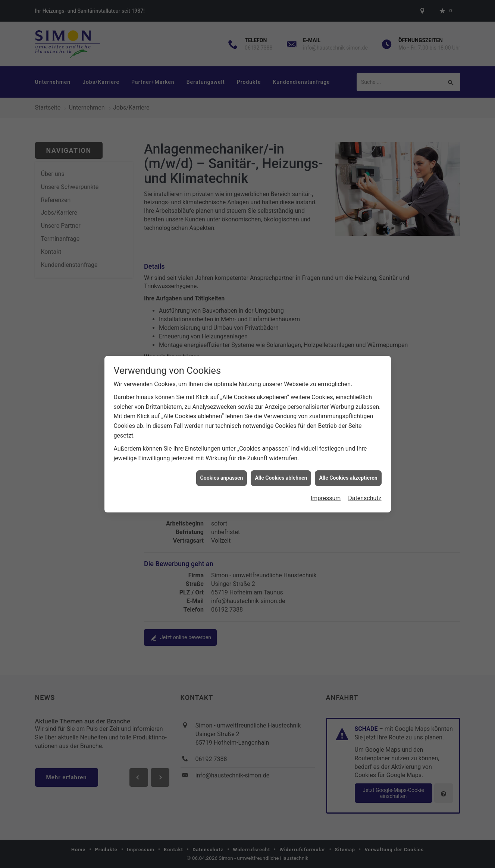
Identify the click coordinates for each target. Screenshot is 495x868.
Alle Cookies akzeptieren (348, 470)
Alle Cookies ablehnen (281, 470)
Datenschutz (365, 490)
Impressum (326, 490)
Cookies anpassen (222, 470)
